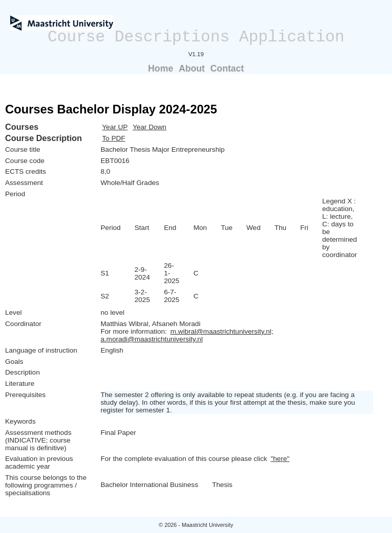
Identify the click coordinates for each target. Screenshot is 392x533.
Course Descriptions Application (196, 37)
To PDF (114, 138)
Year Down (150, 127)
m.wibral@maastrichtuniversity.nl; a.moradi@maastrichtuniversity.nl (187, 335)
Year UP (115, 127)
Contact (227, 68)
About (192, 68)
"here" (280, 459)
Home (161, 68)
